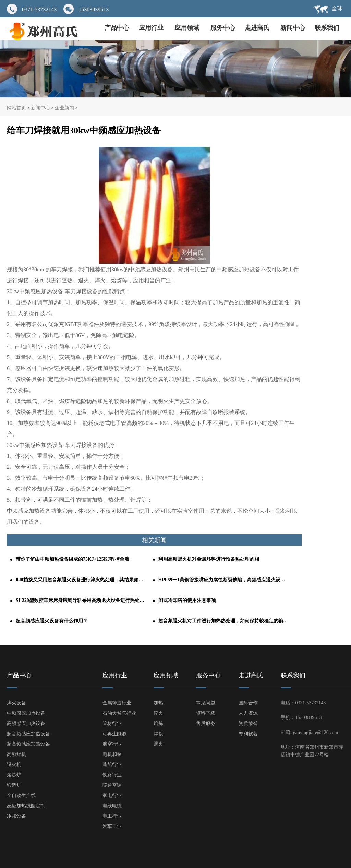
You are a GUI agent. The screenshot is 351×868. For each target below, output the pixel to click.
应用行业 (152, 28)
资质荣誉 (248, 723)
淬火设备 (16, 703)
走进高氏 (258, 28)
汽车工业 (112, 826)
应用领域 (188, 28)
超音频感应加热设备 (28, 734)
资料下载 (206, 713)
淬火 (158, 713)
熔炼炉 (14, 775)
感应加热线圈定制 (26, 806)
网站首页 (16, 108)
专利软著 (248, 734)
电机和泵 (112, 754)
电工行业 (112, 816)
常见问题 (206, 703)
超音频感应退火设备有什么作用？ (52, 621)
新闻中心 (293, 28)
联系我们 (327, 28)
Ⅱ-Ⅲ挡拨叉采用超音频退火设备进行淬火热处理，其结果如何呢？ (81, 580)
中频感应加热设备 (26, 713)
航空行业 (112, 744)
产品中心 (117, 28)
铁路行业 (112, 775)
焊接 (158, 734)
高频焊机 (16, 754)
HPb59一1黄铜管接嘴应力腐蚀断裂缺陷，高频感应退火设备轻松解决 (223, 580)
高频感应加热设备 (26, 723)
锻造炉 (14, 785)
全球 (337, 8)
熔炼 (158, 723)
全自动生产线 (21, 795)
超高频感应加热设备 (28, 744)
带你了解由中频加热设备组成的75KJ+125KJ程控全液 (72, 559)
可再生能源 (114, 734)
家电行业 (112, 795)
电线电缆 (112, 806)
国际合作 (248, 703)
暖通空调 (112, 785)
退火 (158, 744)
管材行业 (112, 723)
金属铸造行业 (117, 703)
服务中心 (223, 28)
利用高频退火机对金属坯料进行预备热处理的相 (209, 559)
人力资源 (248, 713)
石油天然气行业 (119, 713)
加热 (158, 703)
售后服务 (206, 723)
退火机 (14, 765)
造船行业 (112, 765)
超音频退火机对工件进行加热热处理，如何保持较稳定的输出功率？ (223, 621)
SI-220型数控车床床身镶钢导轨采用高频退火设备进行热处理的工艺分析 (81, 600)
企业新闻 (64, 108)
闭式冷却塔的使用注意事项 (187, 600)
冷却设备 (16, 816)
